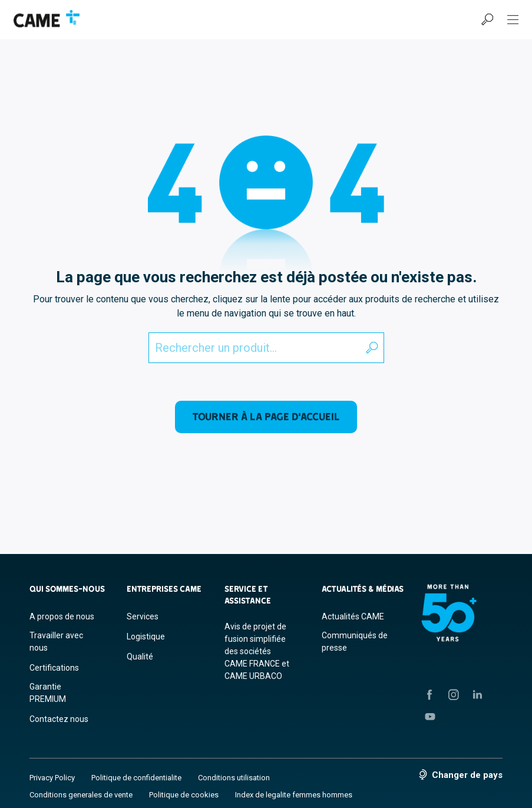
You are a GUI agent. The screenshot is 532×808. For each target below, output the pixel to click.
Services (143, 616)
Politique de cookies (184, 795)
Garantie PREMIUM (48, 693)
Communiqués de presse (355, 642)
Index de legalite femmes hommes (294, 795)
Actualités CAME (353, 616)
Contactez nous (59, 719)
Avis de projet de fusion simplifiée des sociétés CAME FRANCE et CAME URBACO (257, 651)
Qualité (140, 657)
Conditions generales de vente (81, 795)
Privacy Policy (52, 778)
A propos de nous (62, 616)
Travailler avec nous (56, 642)
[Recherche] (487, 19)
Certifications (54, 668)
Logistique (146, 636)
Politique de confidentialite (136, 778)
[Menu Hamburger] (513, 19)
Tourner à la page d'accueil (266, 416)
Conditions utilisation (234, 778)
